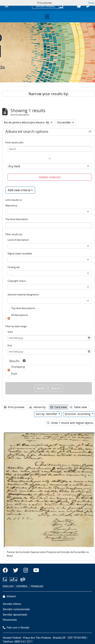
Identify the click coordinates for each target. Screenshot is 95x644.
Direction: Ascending (78, 414)
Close (91, 3)
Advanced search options (27, 132)
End (10, 345)
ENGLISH (8, 586)
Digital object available (20, 253)
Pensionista (10, 620)
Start (10, 332)
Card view (58, 407)
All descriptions (20, 315)
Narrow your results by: (49, 94)
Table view (78, 407)
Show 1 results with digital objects (70, 423)
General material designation (23, 294)
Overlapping (18, 367)
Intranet (9, 596)
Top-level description (17, 219)
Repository (11, 205)
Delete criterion (50, 177)
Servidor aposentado (15, 615)
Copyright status (17, 281)
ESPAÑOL (22, 586)
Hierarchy (37, 407)
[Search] (50, 149)
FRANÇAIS (37, 586)
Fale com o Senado (16, 628)
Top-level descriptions (23, 308)
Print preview (14, 407)
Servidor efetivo (12, 604)
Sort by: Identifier (47, 414)
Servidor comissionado (16, 609)
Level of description (18, 240)
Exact (14, 374)
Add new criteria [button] (19, 190)
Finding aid (14, 267)
